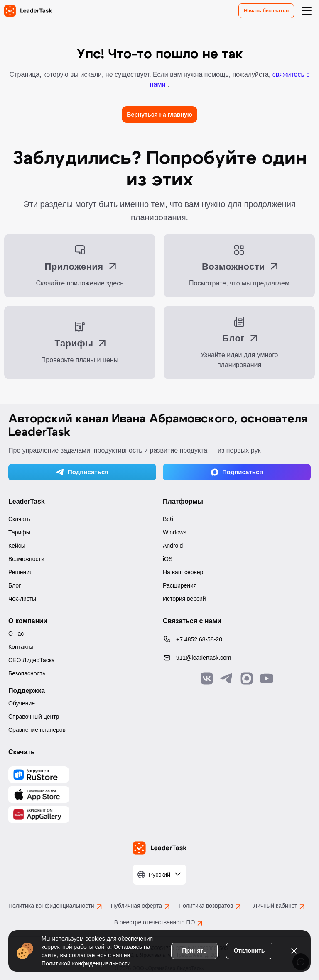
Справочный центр (34, 717)
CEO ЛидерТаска (32, 660)
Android (173, 546)
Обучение (22, 703)
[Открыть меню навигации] (307, 11)
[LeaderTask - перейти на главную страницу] (28, 11)
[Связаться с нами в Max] (247, 678)
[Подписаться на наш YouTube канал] (267, 678)
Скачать (19, 519)
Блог (15, 585)
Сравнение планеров (37, 730)
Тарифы (19, 532)
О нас (16, 634)
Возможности (26, 559)
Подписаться (82, 472)
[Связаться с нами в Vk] (207, 678)
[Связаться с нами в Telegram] (227, 678)
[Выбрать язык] (159, 875)
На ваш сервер (183, 572)
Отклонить (249, 951)
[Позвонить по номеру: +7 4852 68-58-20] (237, 639)
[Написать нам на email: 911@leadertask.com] (237, 658)
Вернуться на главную (159, 115)
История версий (184, 599)
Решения (21, 572)
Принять (194, 951)
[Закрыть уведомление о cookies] (294, 951)
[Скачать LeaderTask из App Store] (39, 795)
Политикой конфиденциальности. (87, 963)
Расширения (180, 585)
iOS (168, 559)
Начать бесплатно (266, 11)
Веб (168, 519)
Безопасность (27, 673)
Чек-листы (22, 599)
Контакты (21, 647)
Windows (175, 532)
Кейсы (17, 546)
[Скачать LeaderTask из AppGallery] (39, 775)
